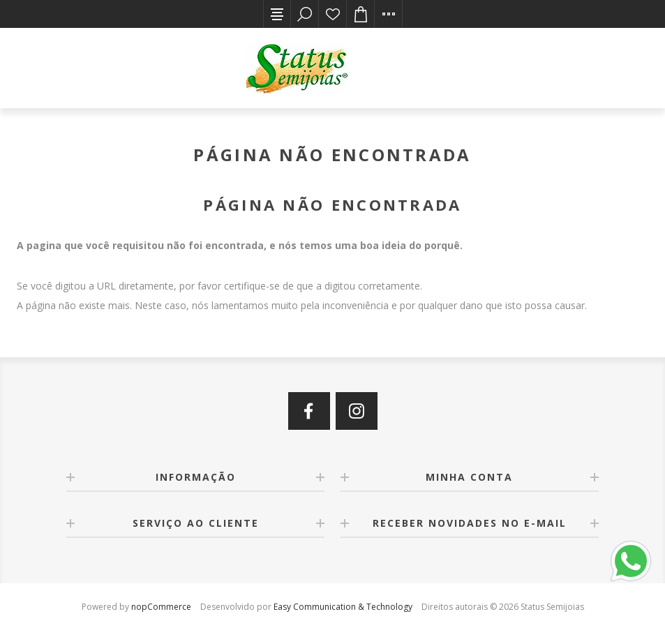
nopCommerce (161, 607)
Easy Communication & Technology (343, 607)
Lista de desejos (333, 14)
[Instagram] (357, 411)
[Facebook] (309, 411)
